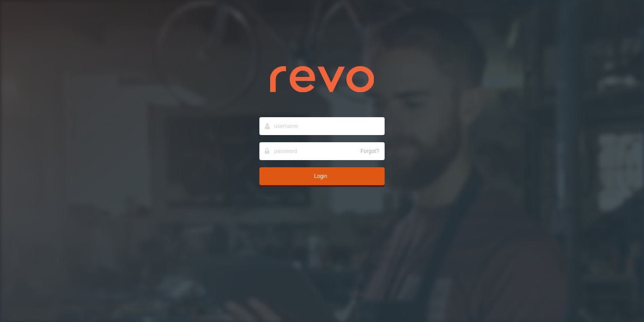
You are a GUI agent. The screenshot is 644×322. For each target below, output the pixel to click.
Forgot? (370, 151)
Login (320, 176)
